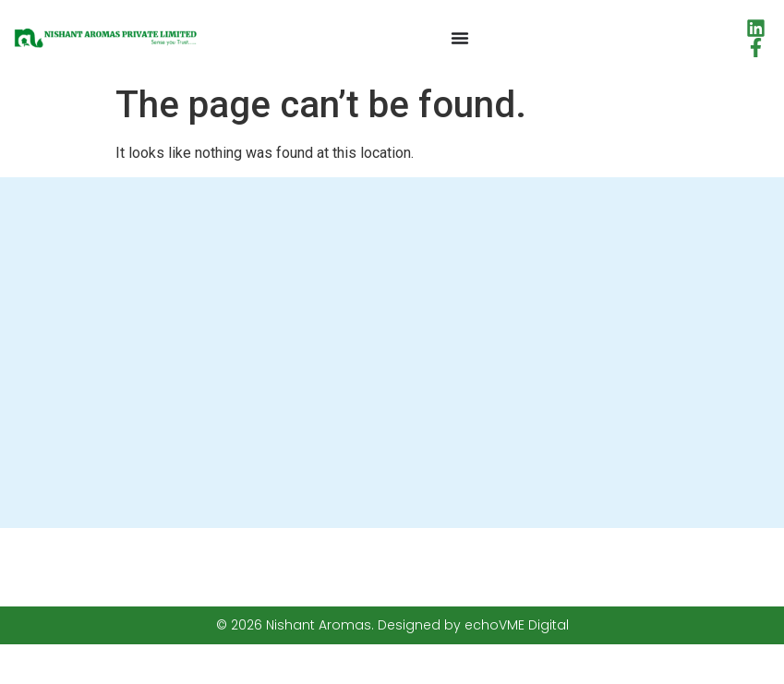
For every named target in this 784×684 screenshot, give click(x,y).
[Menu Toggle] (460, 38)
